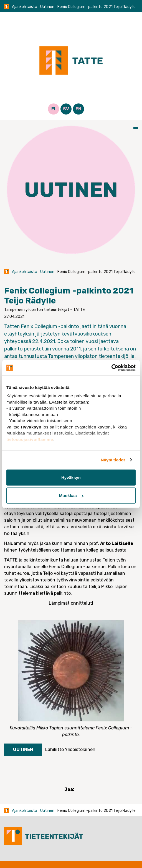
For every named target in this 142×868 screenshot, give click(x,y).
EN (78, 109)
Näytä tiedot (113, 460)
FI (53, 109)
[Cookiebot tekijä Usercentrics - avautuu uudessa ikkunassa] (111, 368)
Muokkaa (71, 496)
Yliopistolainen (80, 749)
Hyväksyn (71, 477)
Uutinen (47, 7)
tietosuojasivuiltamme (30, 439)
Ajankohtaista (25, 7)
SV (66, 109)
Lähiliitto (54, 749)
